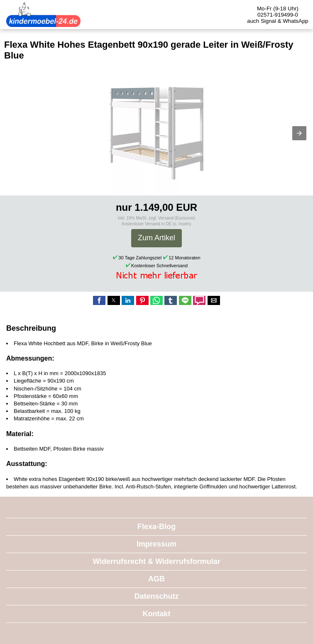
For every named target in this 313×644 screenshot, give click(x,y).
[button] (299, 133)
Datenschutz (156, 596)
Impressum (156, 544)
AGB (156, 579)
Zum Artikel (156, 238)
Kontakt (157, 614)
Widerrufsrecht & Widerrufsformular (156, 561)
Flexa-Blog (156, 527)
